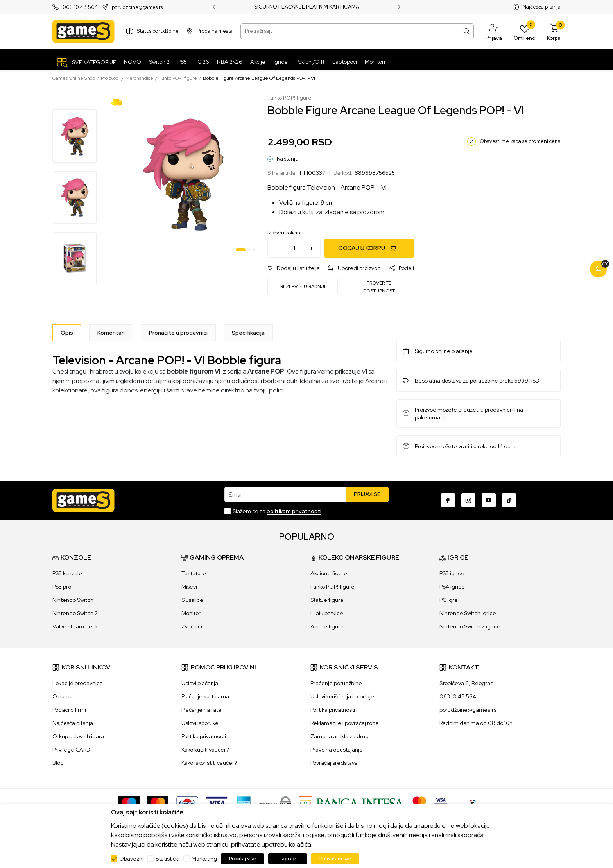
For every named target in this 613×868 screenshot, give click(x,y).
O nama (63, 696)
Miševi (189, 587)
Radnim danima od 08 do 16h (476, 723)
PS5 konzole (67, 573)
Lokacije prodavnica (78, 683)
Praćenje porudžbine (336, 683)
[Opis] (67, 333)
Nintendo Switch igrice (468, 613)
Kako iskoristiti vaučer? (209, 763)
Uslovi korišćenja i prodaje (342, 696)
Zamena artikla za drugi (340, 736)
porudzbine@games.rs (137, 7)
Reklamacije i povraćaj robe (345, 723)
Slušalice (192, 600)
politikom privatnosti (294, 511)
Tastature (194, 573)
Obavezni (131, 859)
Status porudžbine (158, 31)
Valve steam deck (75, 626)
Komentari (111, 333)
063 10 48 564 (80, 7)
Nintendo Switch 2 (75, 613)
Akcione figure (329, 573)
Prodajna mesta (215, 31)
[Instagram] (468, 500)
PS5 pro (62, 587)
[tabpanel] (183, 174)
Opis (67, 333)
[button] (494, 31)
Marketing (204, 859)
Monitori (192, 613)
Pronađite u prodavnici (178, 333)
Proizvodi (110, 78)
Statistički (168, 859)
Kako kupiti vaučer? (205, 750)
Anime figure (327, 626)
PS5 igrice (452, 573)
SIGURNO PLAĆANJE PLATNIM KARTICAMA (307, 7)
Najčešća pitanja (542, 7)
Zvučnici (192, 626)
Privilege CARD (71, 750)
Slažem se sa (277, 511)
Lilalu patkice (327, 613)
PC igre (449, 600)
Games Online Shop (74, 78)
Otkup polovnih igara (78, 736)
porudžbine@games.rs (468, 710)
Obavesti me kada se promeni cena (520, 141)
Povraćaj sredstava (334, 763)
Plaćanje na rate (202, 710)
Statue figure (327, 600)
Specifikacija (248, 333)
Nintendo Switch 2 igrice (470, 626)
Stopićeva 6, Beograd (467, 683)
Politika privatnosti (204, 736)
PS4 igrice (452, 587)
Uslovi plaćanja (200, 683)
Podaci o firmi (69, 710)
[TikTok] (509, 500)
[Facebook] (448, 500)
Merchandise (139, 78)
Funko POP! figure (178, 78)
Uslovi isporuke (200, 723)
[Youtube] (489, 500)
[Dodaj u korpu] (369, 248)
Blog (58, 763)
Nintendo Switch (73, 600)
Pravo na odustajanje (337, 750)
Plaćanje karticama (205, 696)
